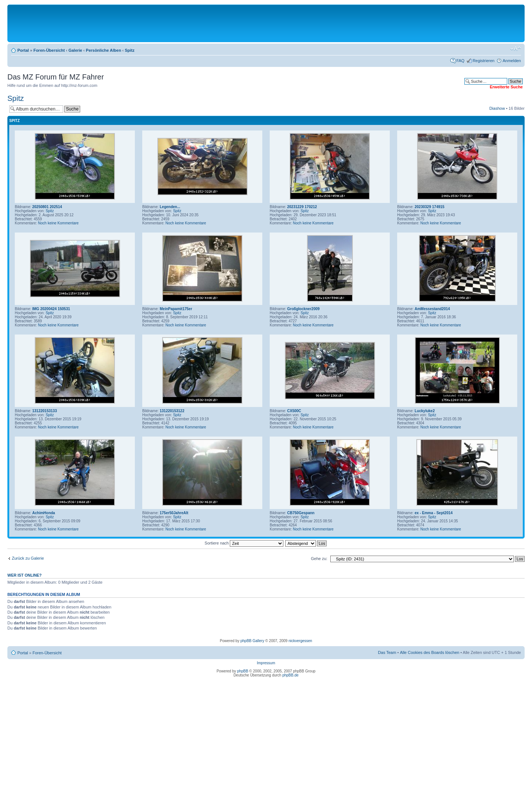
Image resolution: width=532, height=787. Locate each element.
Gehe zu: (319, 559)
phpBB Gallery (252, 641)
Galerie (75, 50)
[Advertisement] (266, 23)
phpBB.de (290, 675)
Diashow (497, 108)
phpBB (243, 671)
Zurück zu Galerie (28, 558)
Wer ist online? (25, 575)
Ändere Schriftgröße (516, 49)
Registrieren (483, 61)
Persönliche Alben (103, 50)
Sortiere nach (244, 543)
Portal (23, 50)
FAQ (460, 61)
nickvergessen (300, 641)
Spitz (130, 50)
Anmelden (512, 61)
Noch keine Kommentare (58, 223)
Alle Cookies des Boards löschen (429, 652)
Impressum (266, 663)
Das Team (387, 652)
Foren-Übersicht (49, 50)
